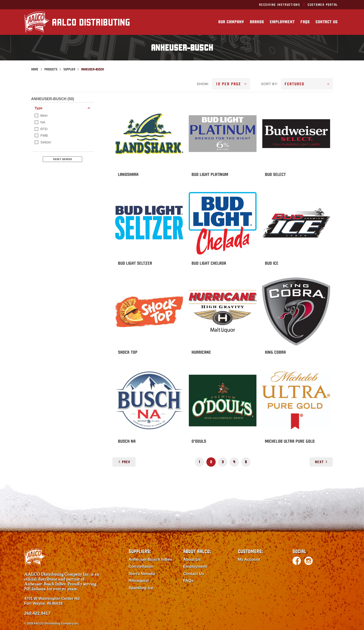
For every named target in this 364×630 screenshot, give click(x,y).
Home (35, 69)
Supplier (69, 69)
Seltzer (46, 142)
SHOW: (203, 84)
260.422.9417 (37, 613)
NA (43, 122)
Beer (44, 115)
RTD (44, 129)
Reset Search (63, 159)
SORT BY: (270, 84)
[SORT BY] (307, 84)
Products (51, 69)
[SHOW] (231, 84)
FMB (44, 135)
